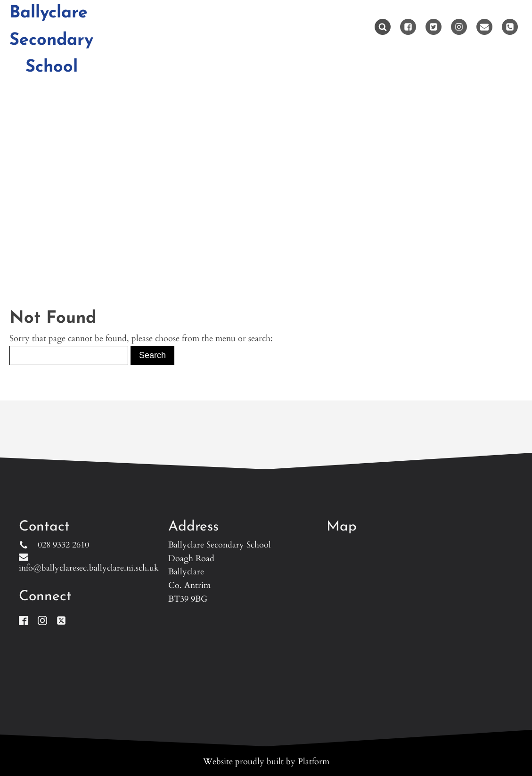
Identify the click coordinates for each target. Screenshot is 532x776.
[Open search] (383, 27)
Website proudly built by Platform (266, 762)
